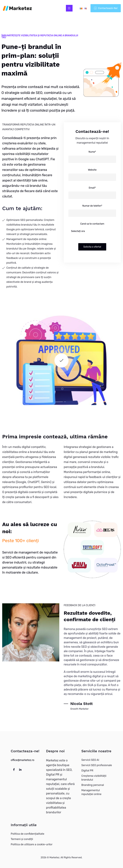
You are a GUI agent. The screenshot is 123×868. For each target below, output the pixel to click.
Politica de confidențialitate (28, 834)
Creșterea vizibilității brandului (94, 778)
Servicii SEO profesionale (97, 765)
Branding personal (93, 785)
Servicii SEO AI (90, 760)
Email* (92, 188)
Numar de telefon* (92, 206)
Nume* (92, 152)
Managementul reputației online (91, 792)
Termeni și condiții (22, 839)
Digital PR (87, 771)
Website (92, 170)
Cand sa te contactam (92, 224)
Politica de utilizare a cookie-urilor (32, 844)
